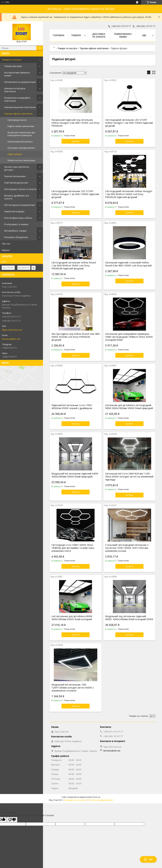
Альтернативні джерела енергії (17, 74)
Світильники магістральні (20, 142)
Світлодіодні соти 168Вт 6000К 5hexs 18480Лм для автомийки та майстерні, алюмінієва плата (73, 548)
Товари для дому (13, 66)
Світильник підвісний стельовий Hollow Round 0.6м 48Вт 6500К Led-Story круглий (128, 264)
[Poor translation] (12, 820)
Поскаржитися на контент (75, 800)
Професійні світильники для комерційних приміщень (21, 134)
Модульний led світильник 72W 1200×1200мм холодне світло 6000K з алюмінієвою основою (73, 688)
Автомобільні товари (15, 231)
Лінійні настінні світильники (21, 160)
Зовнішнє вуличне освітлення (20, 107)
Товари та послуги (12, 60)
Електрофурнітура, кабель (18, 218)
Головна (59, 35)
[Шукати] (40, 48)
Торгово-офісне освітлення (18, 114)
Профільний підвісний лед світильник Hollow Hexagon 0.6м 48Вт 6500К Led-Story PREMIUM (75, 123)
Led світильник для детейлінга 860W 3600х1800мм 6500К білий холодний (72, 618)
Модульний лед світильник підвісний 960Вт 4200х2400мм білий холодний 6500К (129, 618)
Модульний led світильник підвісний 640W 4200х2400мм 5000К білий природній (75, 475)
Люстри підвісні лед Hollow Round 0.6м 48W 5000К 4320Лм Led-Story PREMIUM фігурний (76, 337)
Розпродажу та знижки (16, 224)
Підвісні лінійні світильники (21, 126)
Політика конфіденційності (101, 800)
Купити (76, 141)
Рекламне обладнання (16, 237)
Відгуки (6, 250)
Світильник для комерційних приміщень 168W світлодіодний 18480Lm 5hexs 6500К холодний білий (129, 337)
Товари (76, 35)
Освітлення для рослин (16, 183)
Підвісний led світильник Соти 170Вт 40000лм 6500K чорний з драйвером (72, 407)
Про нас (6, 244)
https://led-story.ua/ (12, 330)
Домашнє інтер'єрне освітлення (15, 90)
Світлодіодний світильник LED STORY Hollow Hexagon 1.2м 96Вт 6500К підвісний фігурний (129, 123)
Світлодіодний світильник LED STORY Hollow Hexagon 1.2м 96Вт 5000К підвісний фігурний (75, 194)
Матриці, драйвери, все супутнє (17, 197)
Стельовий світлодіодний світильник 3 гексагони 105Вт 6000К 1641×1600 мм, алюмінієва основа (127, 548)
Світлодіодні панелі (17, 120)
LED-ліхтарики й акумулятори (20, 205)
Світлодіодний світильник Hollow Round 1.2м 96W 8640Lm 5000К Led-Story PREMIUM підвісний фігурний (74, 266)
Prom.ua (96, 797)
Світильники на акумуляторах (20, 82)
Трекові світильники (15, 176)
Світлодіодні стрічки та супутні (20, 189)
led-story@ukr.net (11, 339)
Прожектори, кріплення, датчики (17, 168)
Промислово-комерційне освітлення (17, 99)
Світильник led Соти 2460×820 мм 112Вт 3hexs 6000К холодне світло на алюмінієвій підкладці (129, 477)
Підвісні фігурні (15, 154)
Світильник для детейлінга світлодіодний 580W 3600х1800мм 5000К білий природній (129, 407)
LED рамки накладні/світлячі (21, 148)
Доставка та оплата (99, 35)
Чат (148, 859)
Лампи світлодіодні (14, 211)
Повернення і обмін (123, 35)
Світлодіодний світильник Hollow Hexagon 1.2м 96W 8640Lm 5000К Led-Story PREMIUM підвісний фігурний (129, 194)
